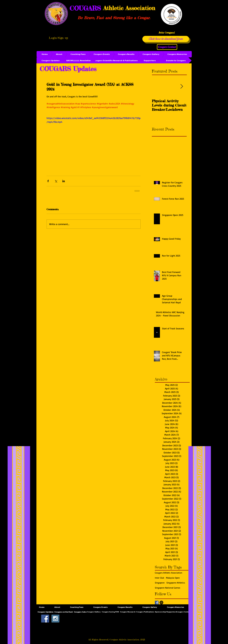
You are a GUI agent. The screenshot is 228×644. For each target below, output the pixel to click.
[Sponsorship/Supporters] (166, 612)
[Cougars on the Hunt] (64, 612)
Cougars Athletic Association (169, 573)
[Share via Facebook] (48, 181)
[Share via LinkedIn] (64, 181)
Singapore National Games (168, 588)
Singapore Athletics (176, 583)
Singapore (160, 583)
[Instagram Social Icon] (55, 619)
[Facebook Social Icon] (45, 619)
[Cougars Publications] (145, 612)
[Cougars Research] (128, 612)
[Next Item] (182, 87)
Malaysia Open (173, 578)
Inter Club (159, 578)
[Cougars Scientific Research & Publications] (116, 61)
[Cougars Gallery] (94, 612)
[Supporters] (150, 61)
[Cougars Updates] (51, 61)
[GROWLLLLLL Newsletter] (79, 61)
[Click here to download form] (166, 39)
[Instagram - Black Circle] (161, 603)
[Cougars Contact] (167, 47)
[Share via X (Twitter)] (56, 181)
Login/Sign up (58, 38)
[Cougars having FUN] (110, 612)
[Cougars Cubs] (80, 612)
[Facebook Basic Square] (157, 603)
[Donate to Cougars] (176, 61)
